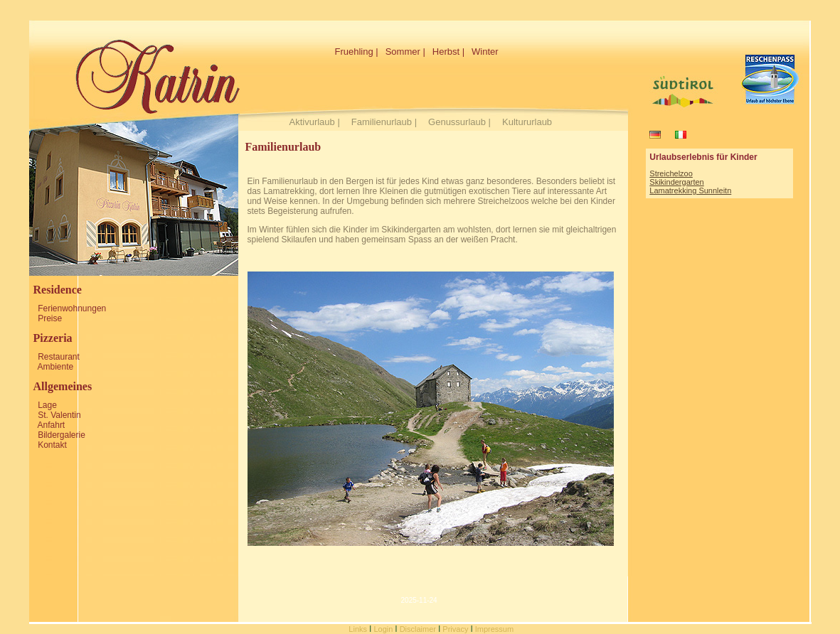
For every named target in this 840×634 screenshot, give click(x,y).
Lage (47, 405)
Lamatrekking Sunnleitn (690, 190)
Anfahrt (52, 425)
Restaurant (59, 357)
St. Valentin (59, 415)
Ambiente (56, 367)
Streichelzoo (671, 173)
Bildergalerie (62, 435)
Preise (50, 318)
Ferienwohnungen (72, 308)
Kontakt (52, 445)
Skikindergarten (676, 182)
